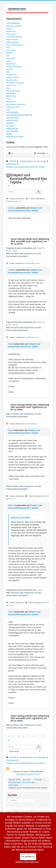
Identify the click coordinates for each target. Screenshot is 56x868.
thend (15, 251)
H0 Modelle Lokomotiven (15, 83)
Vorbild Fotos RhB (13, 107)
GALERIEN (11, 93)
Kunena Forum (33, 774)
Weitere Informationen (27, 862)
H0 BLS (9, 69)
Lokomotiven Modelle (14, 37)
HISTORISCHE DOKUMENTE (19, 115)
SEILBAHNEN (12, 112)
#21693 (28, 337)
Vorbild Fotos (11, 34)
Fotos (8, 48)
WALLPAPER (12, 131)
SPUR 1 (10, 53)
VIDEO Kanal (12, 120)
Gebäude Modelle (13, 42)
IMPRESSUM (12, 129)
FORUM (10, 123)
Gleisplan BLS (11, 75)
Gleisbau (9, 29)
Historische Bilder (13, 118)
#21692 (28, 263)
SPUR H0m (11, 96)
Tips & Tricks (11, 50)
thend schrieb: (21, 517)
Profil (8, 56)
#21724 (27, 424)
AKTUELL (10, 126)
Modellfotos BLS (12, 80)
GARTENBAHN (13, 23)
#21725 (46, 496)
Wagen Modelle (12, 39)
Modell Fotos (11, 31)
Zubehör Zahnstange (14, 67)
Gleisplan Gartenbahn (14, 26)
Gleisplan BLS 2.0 (13, 77)
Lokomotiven (11, 58)
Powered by (21, 774)
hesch (9, 251)
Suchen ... (8, 798)
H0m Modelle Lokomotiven (16, 104)
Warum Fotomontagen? (15, 45)
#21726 (46, 603)
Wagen (9, 61)
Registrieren (29, 254)
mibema (18, 201)
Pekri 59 (41, 248)
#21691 (9, 201)
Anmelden (15, 254)
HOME (9, 134)
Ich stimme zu (28, 857)
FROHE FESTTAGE (15, 137)
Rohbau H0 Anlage (13, 91)
